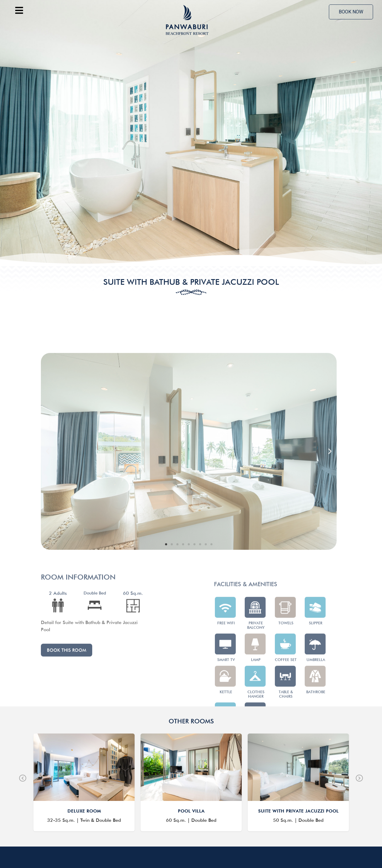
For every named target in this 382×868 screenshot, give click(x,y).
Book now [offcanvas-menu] (351, 12)
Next (359, 721)
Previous (23, 721)
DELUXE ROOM (84, 754)
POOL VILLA (191, 754)
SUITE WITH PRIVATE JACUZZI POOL (298, 754)
